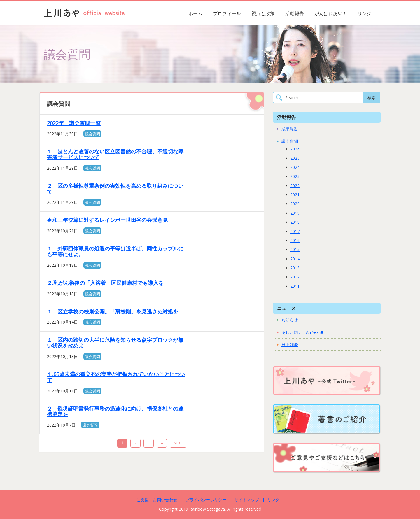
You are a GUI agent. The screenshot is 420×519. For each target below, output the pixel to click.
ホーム (195, 13)
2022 (295, 186)
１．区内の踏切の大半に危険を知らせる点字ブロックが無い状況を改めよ (115, 343)
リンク (365, 13)
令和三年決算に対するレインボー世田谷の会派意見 (107, 220)
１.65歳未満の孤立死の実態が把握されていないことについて (116, 377)
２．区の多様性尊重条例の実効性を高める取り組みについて (115, 189)
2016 (295, 240)
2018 (295, 222)
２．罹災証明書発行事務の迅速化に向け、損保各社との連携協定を (115, 411)
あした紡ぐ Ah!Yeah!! (302, 332)
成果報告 (290, 129)
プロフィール (227, 13)
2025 (295, 158)
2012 (295, 277)
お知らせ (290, 320)
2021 (295, 195)
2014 (295, 259)
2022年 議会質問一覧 (74, 123)
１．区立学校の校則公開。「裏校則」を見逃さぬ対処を (113, 311)
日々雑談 (290, 344)
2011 (295, 286)
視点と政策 (263, 13)
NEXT (178, 443)
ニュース (286, 308)
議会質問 (92, 134)
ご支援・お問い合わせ (157, 500)
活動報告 (295, 13)
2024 (295, 167)
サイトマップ (247, 500)
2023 (295, 176)
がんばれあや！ (331, 13)
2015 (295, 249)
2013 (295, 268)
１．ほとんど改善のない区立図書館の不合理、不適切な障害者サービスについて (115, 154)
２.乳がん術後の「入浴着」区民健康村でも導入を (105, 283)
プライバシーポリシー (206, 500)
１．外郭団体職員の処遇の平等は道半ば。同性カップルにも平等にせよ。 (115, 251)
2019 (295, 213)
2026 (295, 149)
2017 (295, 231)
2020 (295, 204)
